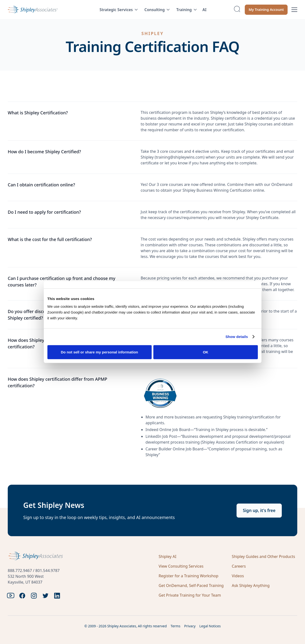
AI (205, 10)
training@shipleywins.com (180, 157)
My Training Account (264, 10)
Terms (175, 626)
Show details (237, 337)
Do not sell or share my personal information (100, 352)
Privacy (190, 626)
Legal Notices (210, 626)
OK (206, 352)
